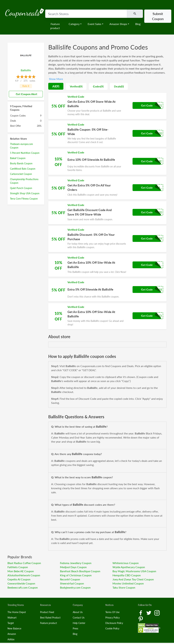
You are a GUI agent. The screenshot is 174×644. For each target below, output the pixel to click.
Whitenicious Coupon (126, 563)
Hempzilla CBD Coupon (127, 575)
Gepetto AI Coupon (19, 579)
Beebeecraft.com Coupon (23, 587)
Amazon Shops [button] (118, 24)
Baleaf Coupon (18, 158)
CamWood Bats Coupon (23, 169)
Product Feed (47, 612)
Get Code (147, 105)
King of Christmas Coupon (76, 575)
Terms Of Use (112, 612)
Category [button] (74, 24)
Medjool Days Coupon (73, 567)
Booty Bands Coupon (21, 163)
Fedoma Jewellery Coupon (76, 563)
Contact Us (79, 618)
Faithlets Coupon (18, 567)
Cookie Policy (112, 628)
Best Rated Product (50, 618)
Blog (138, 24)
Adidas (11, 639)
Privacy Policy (112, 618)
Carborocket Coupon (21, 174)
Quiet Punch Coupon (21, 188)
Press (75, 628)
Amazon (12, 634)
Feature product (55, 26)
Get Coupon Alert (25, 94)
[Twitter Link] (149, 613)
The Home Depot (17, 612)
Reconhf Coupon (70, 579)
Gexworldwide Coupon (21, 583)
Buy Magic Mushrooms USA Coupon (134, 571)
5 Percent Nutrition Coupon (25, 153)
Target (11, 623)
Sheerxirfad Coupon (72, 583)
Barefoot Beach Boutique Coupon (80, 571)
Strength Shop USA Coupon (25, 193)
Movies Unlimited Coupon (128, 583)
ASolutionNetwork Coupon (24, 575)
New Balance (14, 628)
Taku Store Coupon (124, 587)
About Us (78, 612)
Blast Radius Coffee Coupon (24, 563)
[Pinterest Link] (141, 619)
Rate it (26, 86)
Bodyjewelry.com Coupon (75, 587)
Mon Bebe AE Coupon (21, 571)
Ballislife (26, 70)
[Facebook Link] (141, 613)
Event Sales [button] (94, 24)
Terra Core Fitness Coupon (24, 199)
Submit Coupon (158, 16)
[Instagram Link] (157, 613)
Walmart (12, 618)
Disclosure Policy (114, 623)
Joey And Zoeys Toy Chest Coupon (133, 579)
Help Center (79, 623)
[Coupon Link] (107, 106)
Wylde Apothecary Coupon (129, 567)
